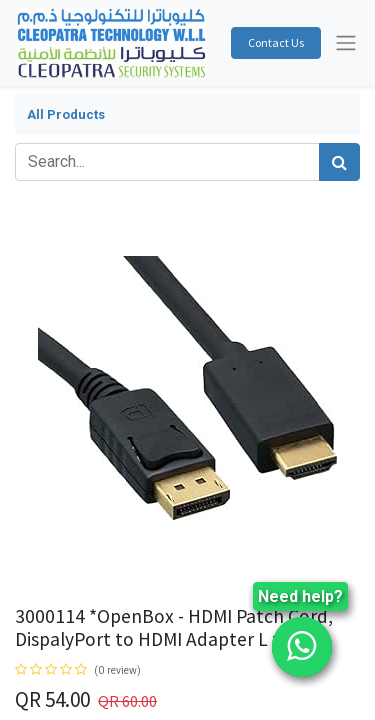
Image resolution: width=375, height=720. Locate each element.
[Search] (339, 162)
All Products (66, 114)
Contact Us (276, 42)
